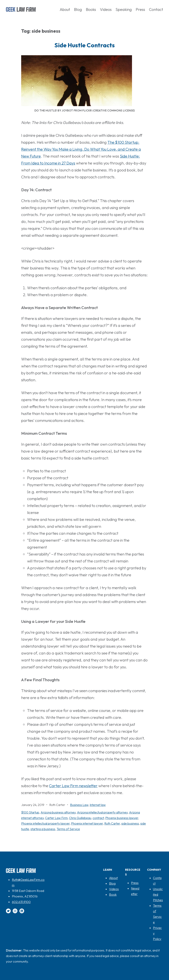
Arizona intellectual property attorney (102, 812)
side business (130, 823)
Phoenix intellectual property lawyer (45, 823)
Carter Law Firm (56, 818)
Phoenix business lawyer (122, 818)
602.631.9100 (21, 902)
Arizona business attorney (58, 812)
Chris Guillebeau (80, 818)
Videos (114, 889)
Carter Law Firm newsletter (73, 786)
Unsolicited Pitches (158, 894)
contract (98, 818)
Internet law (98, 805)
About (113, 878)
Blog (112, 883)
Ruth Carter (112, 823)
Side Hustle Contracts (85, 45)
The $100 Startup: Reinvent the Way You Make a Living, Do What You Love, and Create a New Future (81, 149)
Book (113, 894)
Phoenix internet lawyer (87, 823)
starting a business (43, 829)
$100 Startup (30, 812)
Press (135, 883)
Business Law (79, 805)
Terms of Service (68, 829)
